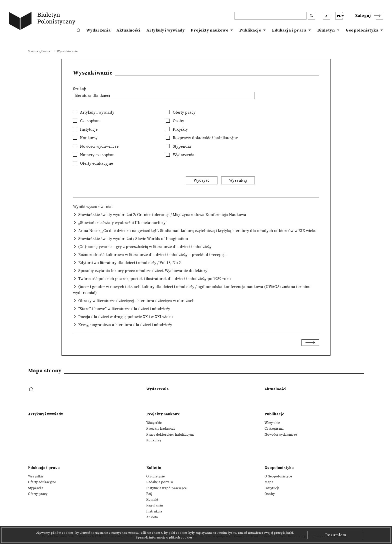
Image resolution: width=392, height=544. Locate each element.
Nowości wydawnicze (96, 146)
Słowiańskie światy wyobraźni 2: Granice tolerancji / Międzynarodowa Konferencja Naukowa (162, 215)
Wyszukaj (238, 180)
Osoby (175, 121)
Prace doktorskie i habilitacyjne (170, 435)
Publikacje (250, 30)
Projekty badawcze (161, 429)
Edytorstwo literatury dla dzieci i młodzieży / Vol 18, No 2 (129, 263)
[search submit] (311, 16)
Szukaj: (79, 89)
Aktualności (128, 30)
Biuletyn (326, 30)
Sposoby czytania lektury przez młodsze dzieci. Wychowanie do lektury (143, 271)
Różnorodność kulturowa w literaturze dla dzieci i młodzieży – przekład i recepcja (152, 255)
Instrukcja (154, 511)
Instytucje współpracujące (166, 488)
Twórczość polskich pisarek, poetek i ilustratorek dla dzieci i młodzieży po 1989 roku (154, 279)
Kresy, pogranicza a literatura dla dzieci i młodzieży (125, 325)
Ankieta (152, 517)
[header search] (270, 16)
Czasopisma (87, 121)
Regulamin (155, 505)
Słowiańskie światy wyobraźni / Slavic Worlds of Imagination (133, 239)
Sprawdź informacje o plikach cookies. (165, 537)
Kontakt (152, 500)
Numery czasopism (94, 155)
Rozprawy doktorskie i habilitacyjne (202, 138)
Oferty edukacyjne (93, 163)
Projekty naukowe (209, 30)
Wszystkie (154, 423)
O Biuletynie (155, 476)
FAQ (149, 494)
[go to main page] (43, 22)
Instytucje (85, 129)
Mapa (269, 482)
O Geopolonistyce (278, 476)
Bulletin (154, 468)
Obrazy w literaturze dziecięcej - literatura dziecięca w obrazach (136, 301)
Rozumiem (336, 535)
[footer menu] (31, 389)
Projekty (177, 129)
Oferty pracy (181, 112)
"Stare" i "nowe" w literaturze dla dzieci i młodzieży (124, 309)
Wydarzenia (98, 30)
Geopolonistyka (362, 30)
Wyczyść (202, 180)
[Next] (310, 343)
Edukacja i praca (289, 30)
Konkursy (85, 138)
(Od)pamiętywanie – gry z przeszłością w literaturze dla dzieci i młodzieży (145, 247)
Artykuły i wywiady (166, 30)
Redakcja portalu (159, 482)
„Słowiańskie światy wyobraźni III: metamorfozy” (123, 223)
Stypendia (178, 146)
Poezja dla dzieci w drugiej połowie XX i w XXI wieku (125, 317)
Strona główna (39, 52)
